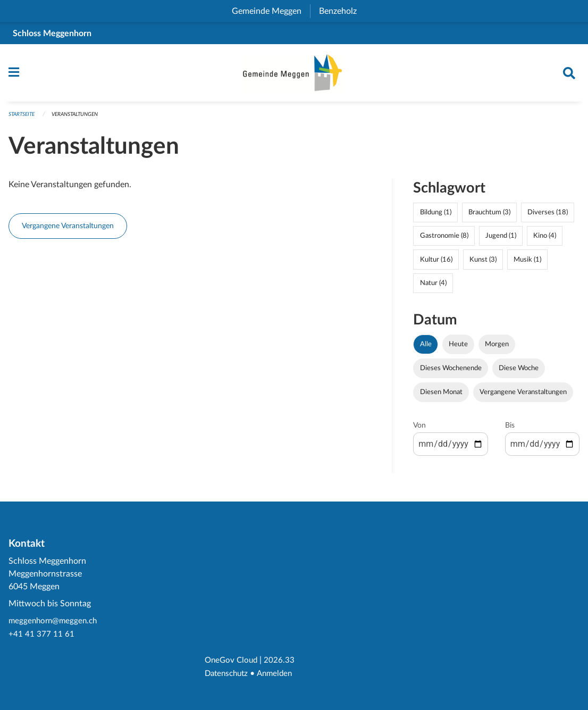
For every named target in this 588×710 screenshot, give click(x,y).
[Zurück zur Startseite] (294, 75)
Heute (458, 348)
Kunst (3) (483, 263)
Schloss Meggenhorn (52, 34)
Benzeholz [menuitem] (342, 11)
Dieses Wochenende (451, 372)
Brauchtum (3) (489, 216)
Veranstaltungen (82, 118)
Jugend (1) (501, 240)
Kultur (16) (436, 263)
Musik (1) (527, 263)
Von (419, 429)
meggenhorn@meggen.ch (55, 623)
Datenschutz (228, 674)
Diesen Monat (441, 396)
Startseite (24, 118)
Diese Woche (519, 372)
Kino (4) (545, 240)
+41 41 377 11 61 (41, 636)
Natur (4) (433, 287)
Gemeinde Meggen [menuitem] (271, 11)
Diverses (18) (548, 216)
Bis (510, 429)
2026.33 (282, 661)
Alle (426, 348)
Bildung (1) (436, 216)
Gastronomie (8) (444, 240)
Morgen (497, 348)
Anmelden (279, 674)
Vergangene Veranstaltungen (68, 229)
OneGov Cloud (233, 661)
